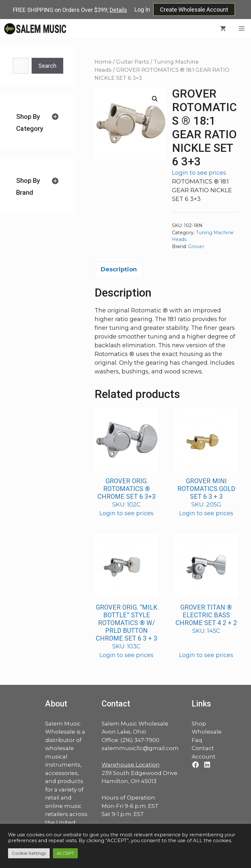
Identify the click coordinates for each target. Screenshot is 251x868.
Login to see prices (199, 173)
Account (204, 757)
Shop (199, 724)
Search (47, 66)
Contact (203, 748)
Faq (197, 740)
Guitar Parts (133, 62)
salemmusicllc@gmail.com (140, 748)
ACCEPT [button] (65, 853)
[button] (155, 99)
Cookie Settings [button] (29, 853)
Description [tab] (119, 269)
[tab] (38, 123)
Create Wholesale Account (194, 10)
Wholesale (207, 732)
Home (103, 62)
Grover (196, 246)
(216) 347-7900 (140, 740)
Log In (142, 10)
